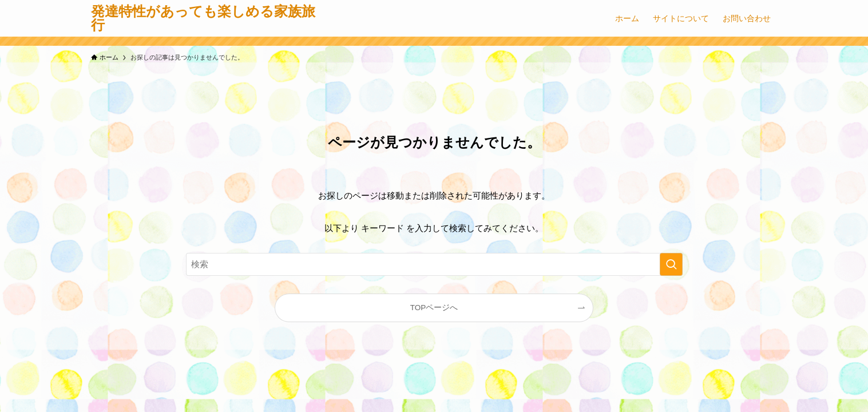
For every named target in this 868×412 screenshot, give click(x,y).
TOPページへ (434, 308)
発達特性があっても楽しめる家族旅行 (203, 18)
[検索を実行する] (671, 264)
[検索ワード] (434, 264)
